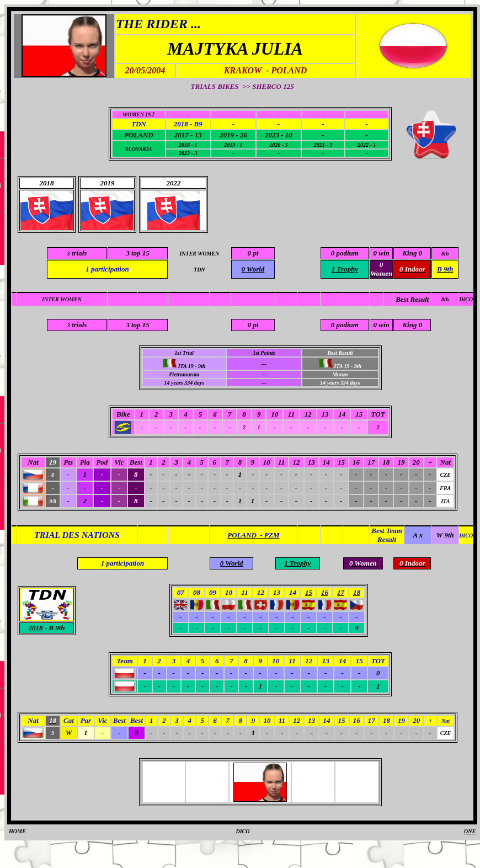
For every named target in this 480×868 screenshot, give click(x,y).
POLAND (139, 135)
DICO (466, 299)
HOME (17, 831)
